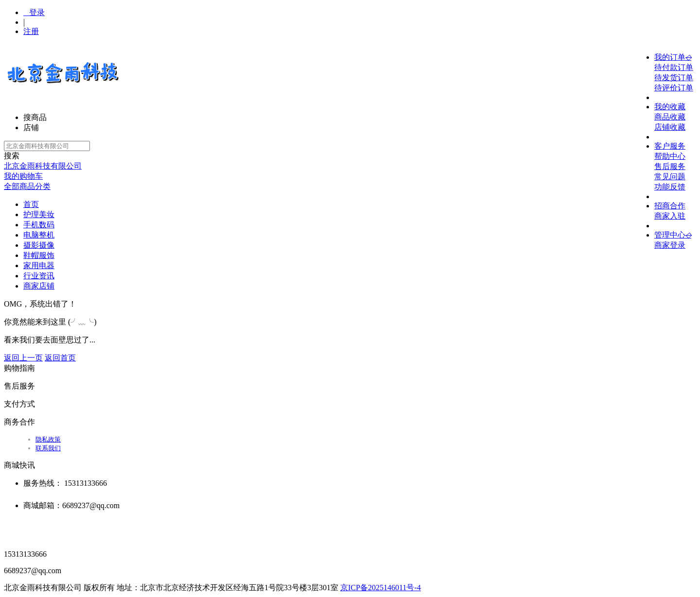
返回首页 (60, 358)
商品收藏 (670, 117)
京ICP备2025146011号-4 (381, 588)
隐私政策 (48, 439)
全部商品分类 (27, 186)
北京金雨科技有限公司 (43, 166)
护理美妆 (39, 214)
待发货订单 (674, 77)
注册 (31, 31)
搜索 (12, 156)
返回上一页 (23, 358)
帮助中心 (670, 156)
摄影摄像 (39, 245)
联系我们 (48, 448)
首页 (31, 204)
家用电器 (39, 265)
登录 (34, 12)
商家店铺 (39, 286)
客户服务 (670, 146)
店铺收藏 (670, 127)
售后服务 (670, 166)
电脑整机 (39, 235)
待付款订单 (674, 67)
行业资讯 (39, 276)
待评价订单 (674, 88)
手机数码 (39, 225)
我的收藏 (670, 107)
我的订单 (673, 57)
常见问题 (670, 177)
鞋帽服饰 (39, 255)
